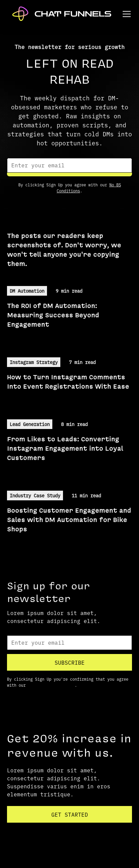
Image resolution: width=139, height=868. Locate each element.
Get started (70, 814)
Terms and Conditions (51, 685)
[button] (125, 14)
